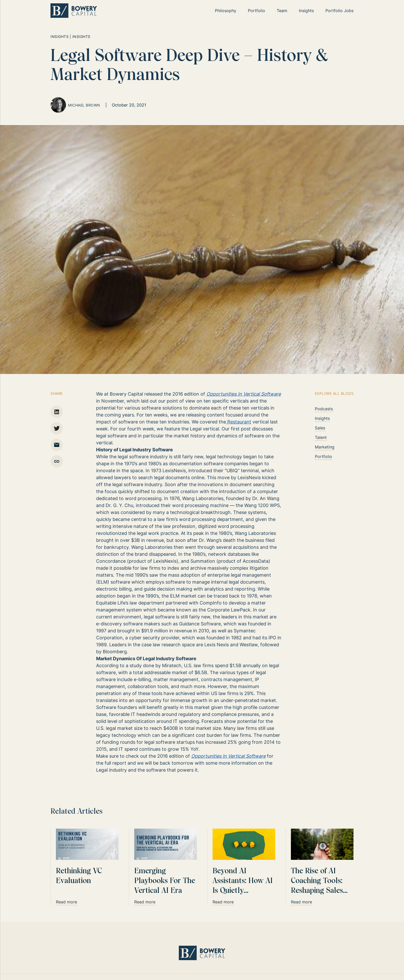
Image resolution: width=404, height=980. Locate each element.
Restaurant (239, 422)
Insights (322, 418)
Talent (321, 437)
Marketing (325, 447)
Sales (320, 428)
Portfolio (323, 456)
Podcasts (324, 409)
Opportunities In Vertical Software (244, 394)
